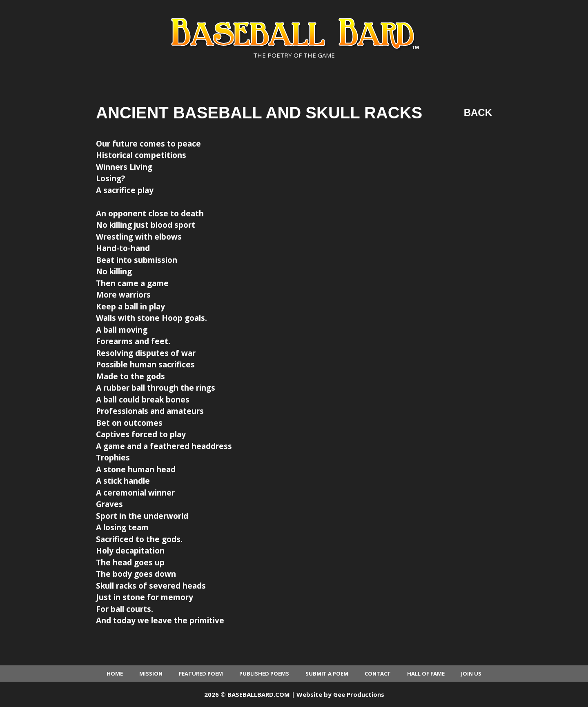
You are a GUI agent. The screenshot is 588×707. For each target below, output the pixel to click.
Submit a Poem (327, 674)
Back (478, 112)
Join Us (471, 674)
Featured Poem (201, 674)
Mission (151, 674)
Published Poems (264, 674)
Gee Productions (359, 694)
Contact (378, 674)
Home (115, 674)
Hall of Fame (426, 674)
